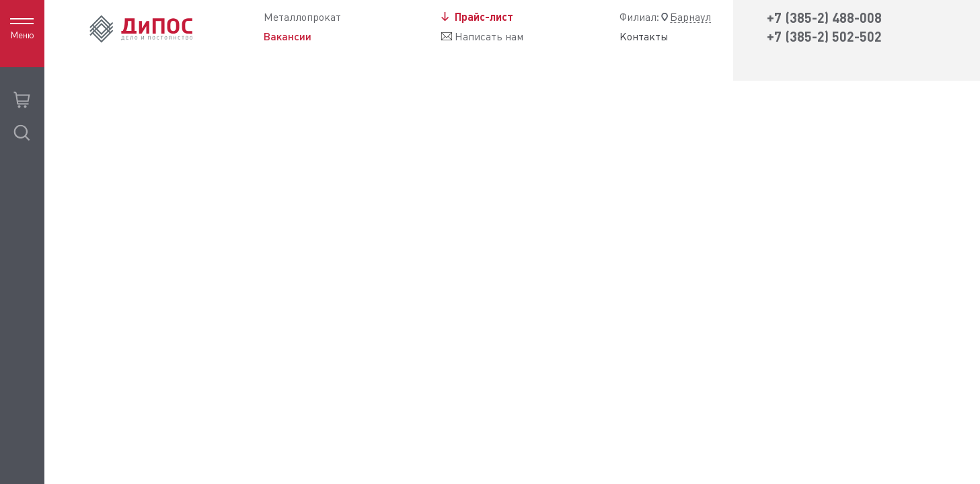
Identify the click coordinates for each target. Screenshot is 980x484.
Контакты (644, 37)
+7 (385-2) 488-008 (824, 18)
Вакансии (288, 36)
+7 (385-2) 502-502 (824, 37)
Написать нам (489, 37)
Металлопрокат (302, 17)
